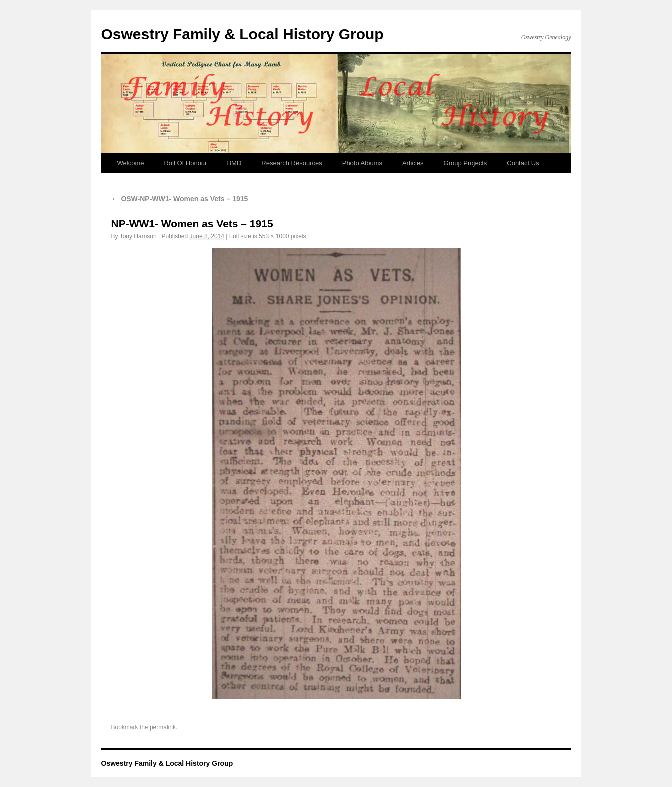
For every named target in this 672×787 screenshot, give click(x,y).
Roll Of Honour (185, 163)
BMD (234, 163)
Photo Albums (362, 163)
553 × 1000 (274, 236)
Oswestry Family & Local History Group (242, 34)
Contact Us (523, 163)
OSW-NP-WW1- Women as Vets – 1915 (180, 199)
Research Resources (291, 163)
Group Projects (466, 163)
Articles (413, 163)
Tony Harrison (138, 236)
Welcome (131, 163)
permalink (163, 727)
